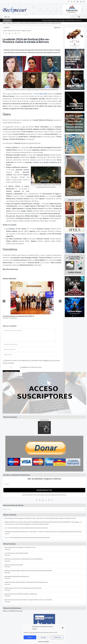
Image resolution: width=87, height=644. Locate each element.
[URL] (29, 355)
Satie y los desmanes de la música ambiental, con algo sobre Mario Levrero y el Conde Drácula (28, 600)
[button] (63, 628)
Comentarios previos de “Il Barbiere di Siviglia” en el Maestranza (21, 594)
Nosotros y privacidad (43, 641)
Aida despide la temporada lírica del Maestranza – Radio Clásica (21, 532)
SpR (6, 31)
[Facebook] (37, 500)
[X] (40, 500)
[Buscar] (79, 17)
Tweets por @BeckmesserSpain (13, 611)
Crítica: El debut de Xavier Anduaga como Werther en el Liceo (66, 20)
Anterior (7, 27)
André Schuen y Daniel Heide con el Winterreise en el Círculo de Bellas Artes (24, 559)
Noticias (29, 31)
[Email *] (44, 484)
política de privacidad (47, 495)
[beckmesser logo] (15, 6)
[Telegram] (49, 500)
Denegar (44, 637)
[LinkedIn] (43, 500)
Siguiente (57, 27)
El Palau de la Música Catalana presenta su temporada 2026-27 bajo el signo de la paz (26, 582)
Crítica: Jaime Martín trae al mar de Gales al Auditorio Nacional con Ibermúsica (28, 528)
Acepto (30, 637)
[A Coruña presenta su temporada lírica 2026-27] (32, 282)
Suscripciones (44, 420)
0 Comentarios (14, 318)
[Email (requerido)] (29, 349)
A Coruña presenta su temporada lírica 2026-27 (16, 553)
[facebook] (68, 2)
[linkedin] (81, 2)
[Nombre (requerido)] (29, 344)
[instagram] (74, 2)
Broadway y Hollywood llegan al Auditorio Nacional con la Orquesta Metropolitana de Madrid (28, 571)
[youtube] (78, 2)
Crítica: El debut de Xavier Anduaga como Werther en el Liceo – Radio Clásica (24, 518)
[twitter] (71, 2)
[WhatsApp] (46, 500)
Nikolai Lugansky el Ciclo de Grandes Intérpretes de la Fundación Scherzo (23, 588)
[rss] (84, 2)
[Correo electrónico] (52, 500)
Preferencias (57, 637)
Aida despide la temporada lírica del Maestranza (17, 576)
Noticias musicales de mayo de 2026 (14, 565)
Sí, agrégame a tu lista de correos (22, 367)
